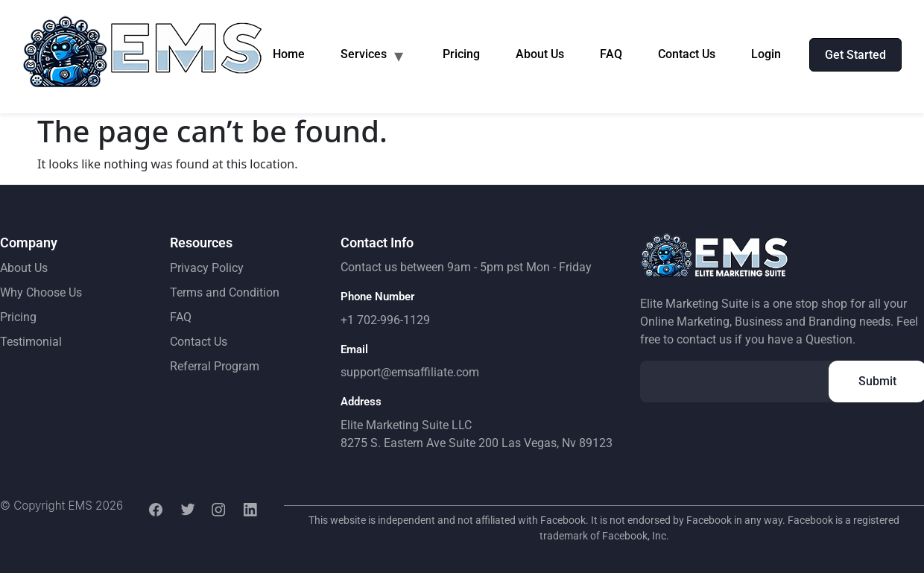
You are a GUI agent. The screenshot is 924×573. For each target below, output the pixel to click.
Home (289, 54)
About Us (540, 54)
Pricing (461, 54)
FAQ (611, 54)
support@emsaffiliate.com (410, 372)
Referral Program (215, 366)
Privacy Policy (207, 268)
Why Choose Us (41, 292)
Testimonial (31, 342)
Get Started (855, 55)
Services (364, 54)
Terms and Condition (225, 292)
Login (766, 54)
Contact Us (687, 54)
